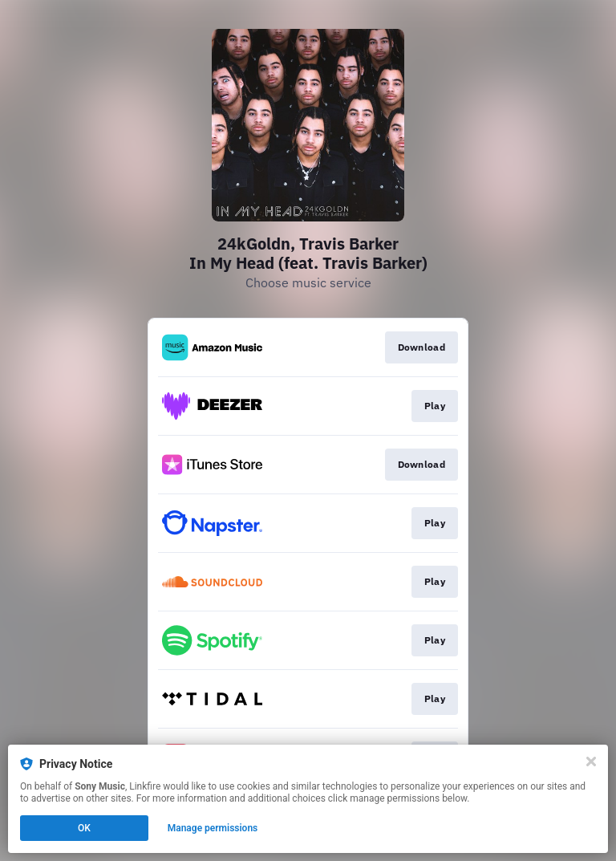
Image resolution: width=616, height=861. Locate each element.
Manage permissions (213, 828)
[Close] (591, 761)
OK (84, 828)
